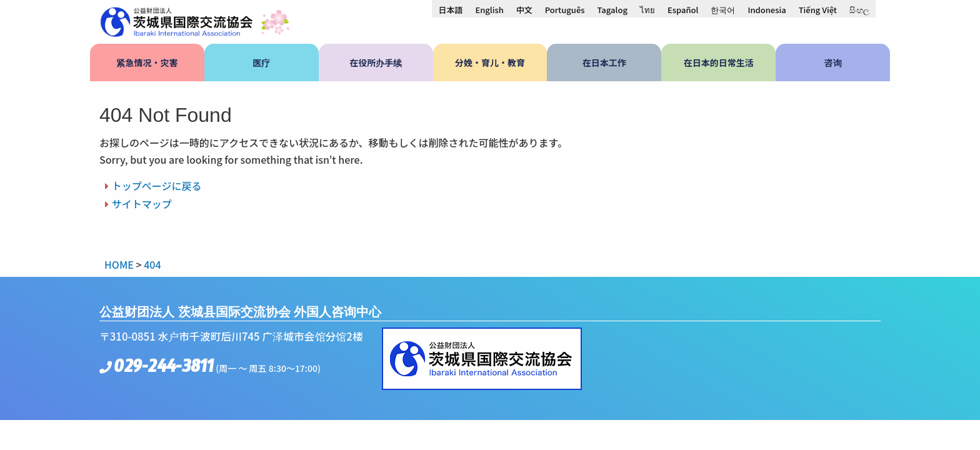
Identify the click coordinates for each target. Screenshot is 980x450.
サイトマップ (142, 204)
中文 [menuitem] (524, 10)
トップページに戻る (157, 186)
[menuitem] (450, 9)
